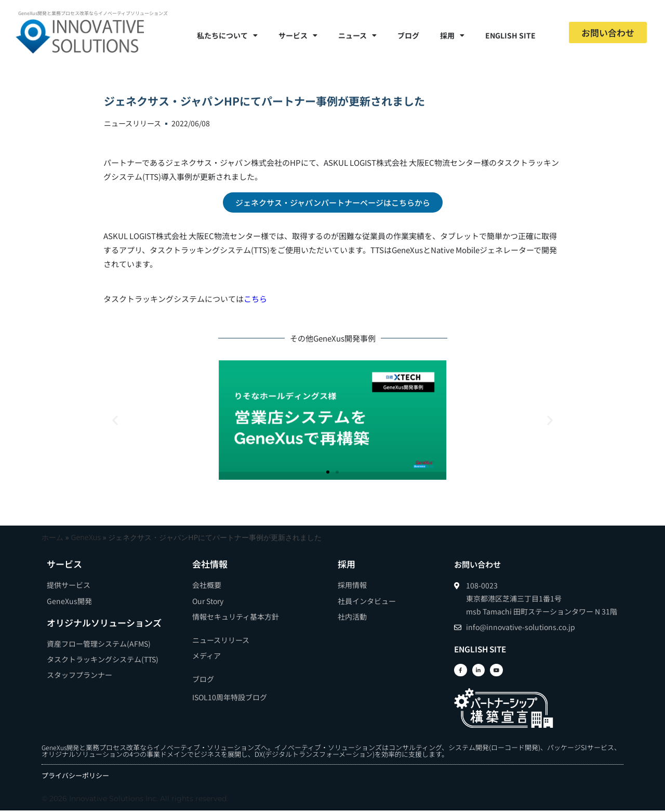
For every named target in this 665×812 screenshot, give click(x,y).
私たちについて (227, 35)
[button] (115, 420)
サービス (298, 35)
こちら (255, 299)
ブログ (408, 35)
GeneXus (86, 537)
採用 (452, 35)
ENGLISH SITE (510, 35)
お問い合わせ (481, 564)
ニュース (357, 35)
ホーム (52, 537)
